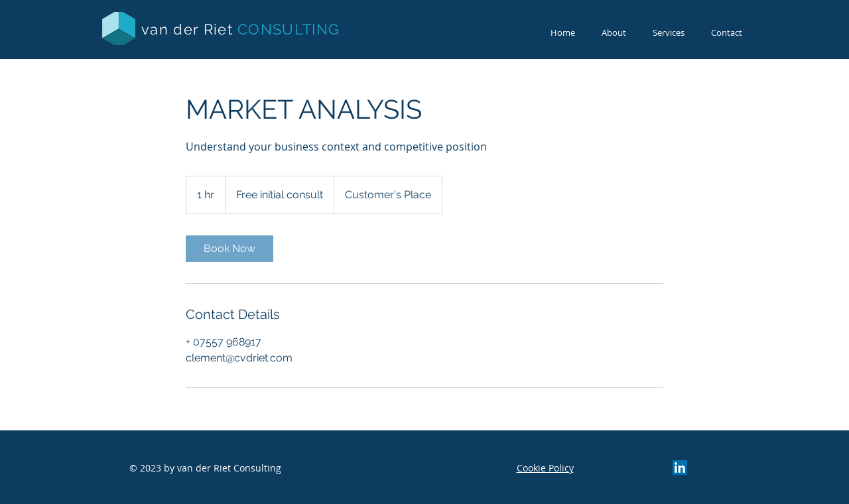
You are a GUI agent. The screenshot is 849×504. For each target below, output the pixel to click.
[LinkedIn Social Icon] (680, 468)
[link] (229, 249)
